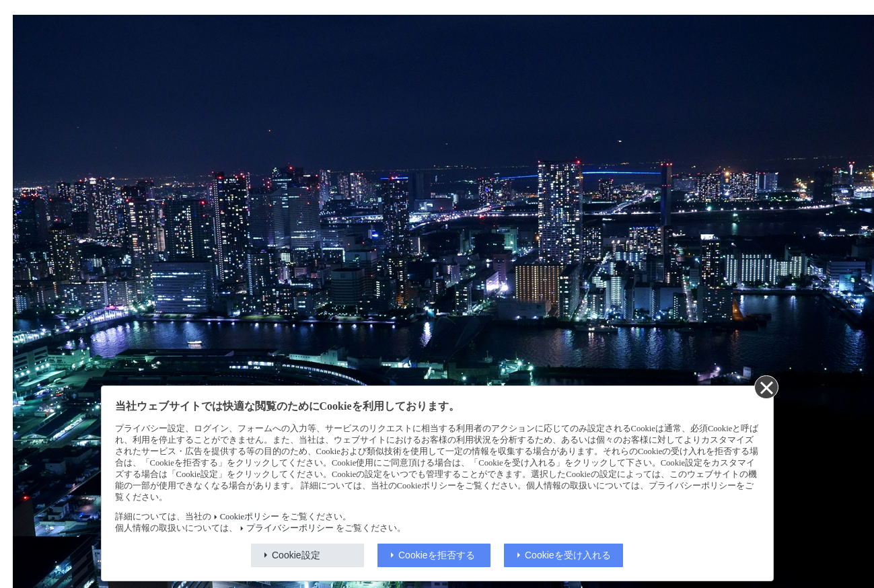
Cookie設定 (296, 555)
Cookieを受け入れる (568, 555)
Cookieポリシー (250, 517)
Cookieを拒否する (437, 555)
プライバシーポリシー (290, 528)
